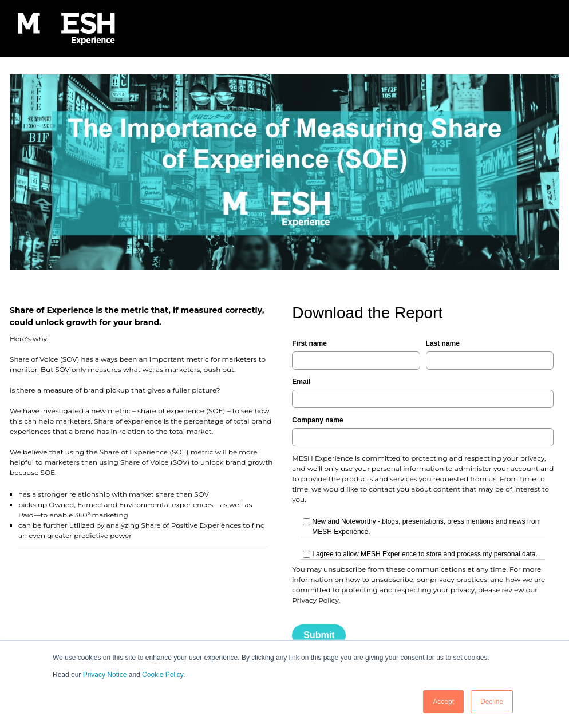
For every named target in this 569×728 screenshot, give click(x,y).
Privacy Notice (105, 675)
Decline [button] (492, 702)
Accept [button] (443, 702)
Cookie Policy (163, 675)
